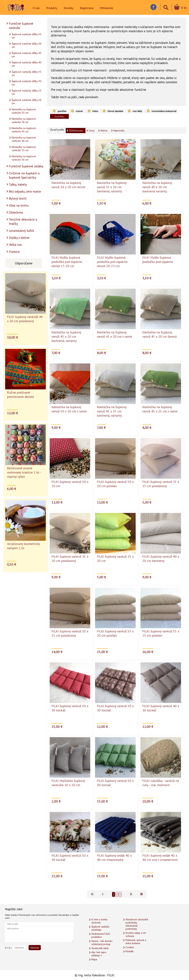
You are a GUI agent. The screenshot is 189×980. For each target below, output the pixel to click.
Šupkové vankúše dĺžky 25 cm (26, 92)
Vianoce (14, 252)
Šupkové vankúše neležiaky (100, 928)
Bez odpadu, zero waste (25, 191)
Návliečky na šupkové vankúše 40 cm (24, 139)
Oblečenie (16, 212)
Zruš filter (59, 116)
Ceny (92, 131)
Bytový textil (18, 198)
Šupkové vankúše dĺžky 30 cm (26, 83)
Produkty (52, 8)
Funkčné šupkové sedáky (26, 166)
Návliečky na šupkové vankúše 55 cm (24, 111)
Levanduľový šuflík (22, 231)
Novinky (69, 8)
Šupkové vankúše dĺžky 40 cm (26, 64)
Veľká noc (16, 245)
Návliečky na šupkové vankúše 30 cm (24, 158)
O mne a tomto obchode (99, 921)
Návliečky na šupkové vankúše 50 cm (24, 120)
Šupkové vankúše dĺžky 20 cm (26, 102)
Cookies (130, 947)
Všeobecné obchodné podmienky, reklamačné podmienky (137, 924)
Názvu (104, 131)
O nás (36, 8)
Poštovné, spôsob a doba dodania (136, 942)
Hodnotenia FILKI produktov (101, 935)
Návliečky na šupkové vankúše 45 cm (24, 130)
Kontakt (129, 951)
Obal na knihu (19, 205)
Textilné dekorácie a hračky (23, 221)
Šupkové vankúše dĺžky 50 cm (26, 45)
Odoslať (35, 948)
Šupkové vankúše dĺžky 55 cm (26, 36)
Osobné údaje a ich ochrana (136, 935)
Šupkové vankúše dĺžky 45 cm (26, 55)
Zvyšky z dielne (19, 238)
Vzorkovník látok (100, 948)
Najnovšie (119, 131)
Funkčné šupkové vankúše (21, 26)
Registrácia (87, 8)
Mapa (94, 959)
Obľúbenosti (76, 131)
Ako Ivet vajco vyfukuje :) (99, 954)
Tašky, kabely (18, 184)
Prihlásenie (106, 8)
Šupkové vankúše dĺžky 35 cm (26, 73)
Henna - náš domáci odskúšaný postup (102, 943)
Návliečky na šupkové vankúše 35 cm (24, 149)
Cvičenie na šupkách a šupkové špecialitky (24, 175)
